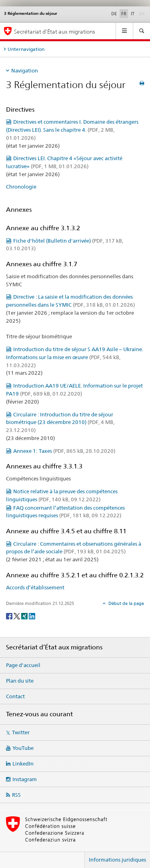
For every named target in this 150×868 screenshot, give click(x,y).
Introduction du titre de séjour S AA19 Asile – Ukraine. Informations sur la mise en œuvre (75, 357)
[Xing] (25, 616)
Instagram (25, 779)
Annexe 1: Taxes (64, 451)
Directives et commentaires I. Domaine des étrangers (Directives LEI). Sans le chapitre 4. (72, 130)
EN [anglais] (142, 13)
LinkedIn (23, 764)
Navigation (25, 70)
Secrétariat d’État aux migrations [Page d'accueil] (55, 31)
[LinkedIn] (32, 616)
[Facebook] (10, 616)
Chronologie (21, 187)
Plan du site (20, 681)
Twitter (21, 732)
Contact (15, 696)
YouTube (23, 748)
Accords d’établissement (35, 587)
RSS (16, 795)
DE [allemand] (114, 14)
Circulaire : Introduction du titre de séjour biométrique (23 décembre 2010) (60, 422)
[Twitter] (17, 616)
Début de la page (126, 603)
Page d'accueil (23, 665)
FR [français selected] (124, 14)
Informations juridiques (117, 860)
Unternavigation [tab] (26, 49)
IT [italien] (133, 14)
